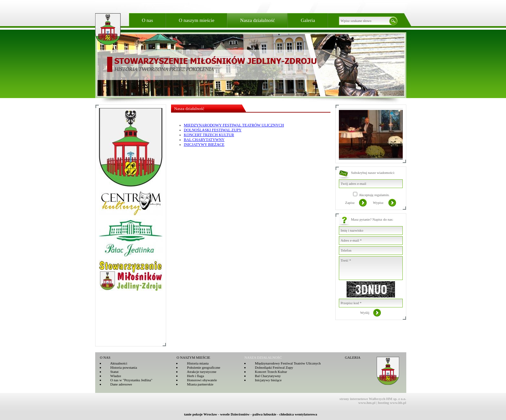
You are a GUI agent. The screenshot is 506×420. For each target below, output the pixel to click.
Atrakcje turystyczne (198, 372)
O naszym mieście (197, 20)
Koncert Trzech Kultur (268, 372)
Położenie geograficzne (200, 367)
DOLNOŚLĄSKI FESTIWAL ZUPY (213, 130)
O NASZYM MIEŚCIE (193, 357)
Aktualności (116, 363)
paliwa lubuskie (265, 414)
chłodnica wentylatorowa (298, 414)
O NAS (105, 357)
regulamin (382, 195)
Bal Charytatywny (265, 376)
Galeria (308, 20)
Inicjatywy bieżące (265, 380)
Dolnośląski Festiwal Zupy (271, 367)
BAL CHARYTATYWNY (204, 140)
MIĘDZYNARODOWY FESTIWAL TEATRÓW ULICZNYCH (234, 125)
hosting (383, 403)
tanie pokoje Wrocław (201, 414)
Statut (111, 372)
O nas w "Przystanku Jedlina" (128, 380)
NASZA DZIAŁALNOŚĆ (263, 357)
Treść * (371, 268)
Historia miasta (195, 363)
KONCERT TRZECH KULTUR (209, 135)
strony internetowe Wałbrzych (362, 399)
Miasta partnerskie (197, 384)
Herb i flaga (192, 376)
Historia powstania (121, 367)
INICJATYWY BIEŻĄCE (204, 145)
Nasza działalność (258, 20)
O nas (148, 20)
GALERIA (353, 357)
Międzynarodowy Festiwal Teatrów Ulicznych (285, 363)
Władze (113, 376)
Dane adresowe (118, 384)
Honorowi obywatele (199, 380)
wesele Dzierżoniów (235, 414)
